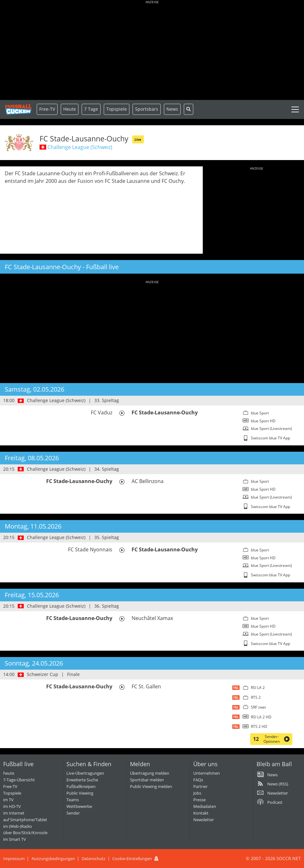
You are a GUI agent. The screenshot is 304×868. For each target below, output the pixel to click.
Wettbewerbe (79, 806)
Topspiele (12, 793)
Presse (199, 800)
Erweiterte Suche (82, 780)
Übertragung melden (150, 773)
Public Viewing (80, 793)
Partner (200, 786)
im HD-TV (12, 806)
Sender (73, 813)
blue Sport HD (263, 421)
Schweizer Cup (43, 674)
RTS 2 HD (259, 726)
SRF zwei (258, 707)
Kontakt (201, 813)
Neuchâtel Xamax (152, 618)
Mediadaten (205, 806)
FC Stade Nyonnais (90, 549)
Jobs (197, 793)
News (172, 109)
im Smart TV (15, 839)
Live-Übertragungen (85, 773)
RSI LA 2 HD (261, 717)
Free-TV (47, 109)
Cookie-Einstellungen (132, 859)
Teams (73, 800)
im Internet (14, 813)
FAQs (198, 780)
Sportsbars (147, 109)
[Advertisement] (152, 51)
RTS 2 (256, 697)
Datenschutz (93, 859)
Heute (70, 109)
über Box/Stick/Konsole (25, 833)
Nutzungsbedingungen (53, 859)
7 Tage (91, 109)
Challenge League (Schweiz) (80, 147)
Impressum (14, 859)
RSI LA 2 (258, 688)
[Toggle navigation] (295, 109)
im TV (8, 800)
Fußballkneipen (81, 786)
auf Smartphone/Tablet (25, 820)
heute (9, 773)
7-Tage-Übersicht (19, 780)
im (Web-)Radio (18, 826)
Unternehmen (207, 773)
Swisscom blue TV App (270, 438)
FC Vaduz (102, 412)
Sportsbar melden (147, 780)
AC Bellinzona (148, 481)
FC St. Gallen (146, 686)
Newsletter (204, 820)
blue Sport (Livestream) (271, 428)
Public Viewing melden (151, 786)
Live (138, 139)
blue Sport (260, 413)
